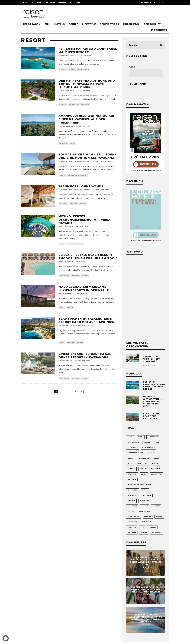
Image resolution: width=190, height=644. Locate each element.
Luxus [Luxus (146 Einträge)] (144, 473)
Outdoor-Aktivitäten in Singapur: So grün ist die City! (153, 401)
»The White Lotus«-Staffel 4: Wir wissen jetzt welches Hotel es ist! (146, 559)
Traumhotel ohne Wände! (82, 188)
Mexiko (62, 245)
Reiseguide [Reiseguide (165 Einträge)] (145, 500)
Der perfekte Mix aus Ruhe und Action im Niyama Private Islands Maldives (87, 84)
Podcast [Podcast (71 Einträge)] (131, 500)
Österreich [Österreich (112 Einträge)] (157, 531)
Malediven (63, 70)
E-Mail (133, 67)
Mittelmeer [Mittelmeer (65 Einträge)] (133, 489)
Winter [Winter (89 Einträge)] (144, 531)
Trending (159, 30)
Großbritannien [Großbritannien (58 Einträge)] (135, 453)
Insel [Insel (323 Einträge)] (130, 463)
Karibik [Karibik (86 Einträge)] (143, 468)
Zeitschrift (36, 3)
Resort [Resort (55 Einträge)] (145, 505)
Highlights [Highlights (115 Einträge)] (153, 453)
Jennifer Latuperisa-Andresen (74, 162)
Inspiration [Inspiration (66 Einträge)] (142, 463)
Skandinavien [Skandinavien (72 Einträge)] (134, 515)
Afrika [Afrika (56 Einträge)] (131, 437)
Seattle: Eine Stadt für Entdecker (152, 416)
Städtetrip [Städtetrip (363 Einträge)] (133, 520)
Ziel (47, 24)
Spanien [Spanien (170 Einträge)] (148, 515)
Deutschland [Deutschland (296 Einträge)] (133, 442)
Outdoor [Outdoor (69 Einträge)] (147, 494)
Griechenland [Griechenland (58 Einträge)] (149, 448)
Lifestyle (89, 24)
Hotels (60, 24)
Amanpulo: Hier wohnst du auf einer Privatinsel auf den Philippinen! (87, 120)
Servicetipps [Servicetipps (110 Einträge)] (145, 510)
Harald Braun (66, 228)
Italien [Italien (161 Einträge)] (155, 463)
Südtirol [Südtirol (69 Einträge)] (132, 526)
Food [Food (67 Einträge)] (157, 442)
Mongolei (70, 309)
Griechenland (64, 277)
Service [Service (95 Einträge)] (131, 510)
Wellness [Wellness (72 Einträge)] (132, 531)
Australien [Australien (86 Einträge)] (153, 437)
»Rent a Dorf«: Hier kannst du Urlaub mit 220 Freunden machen (146, 588)
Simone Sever (65, 328)
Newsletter (65, 3)
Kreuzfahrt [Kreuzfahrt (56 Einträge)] (156, 468)
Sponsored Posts (83, 70)
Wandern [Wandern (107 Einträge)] (152, 526)
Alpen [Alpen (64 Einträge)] (141, 437)
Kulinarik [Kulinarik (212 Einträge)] (132, 473)
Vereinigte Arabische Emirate (78, 176)
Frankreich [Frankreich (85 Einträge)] (133, 448)
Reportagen (31, 24)
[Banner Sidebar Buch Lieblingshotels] (146, 243)
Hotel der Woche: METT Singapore (152, 359)
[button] (6, 638)
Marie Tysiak (65, 295)
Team (25, 3)
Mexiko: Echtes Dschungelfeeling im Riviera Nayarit (85, 221)
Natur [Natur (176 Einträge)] (145, 489)
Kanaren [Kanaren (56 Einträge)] (131, 468)
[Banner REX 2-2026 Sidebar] (146, 173)
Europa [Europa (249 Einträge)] (147, 442)
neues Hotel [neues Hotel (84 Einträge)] (133, 494)
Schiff (73, 24)
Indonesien (63, 205)
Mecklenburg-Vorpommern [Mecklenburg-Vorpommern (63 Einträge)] (140, 484)
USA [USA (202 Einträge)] (142, 526)
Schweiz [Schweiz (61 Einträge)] (156, 505)
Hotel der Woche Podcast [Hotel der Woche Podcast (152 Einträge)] (149, 458)
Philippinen (63, 144)
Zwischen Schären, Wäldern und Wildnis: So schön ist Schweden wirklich (146, 616)
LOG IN (77, 3)
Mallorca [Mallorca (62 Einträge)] (132, 479)
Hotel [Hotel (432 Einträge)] (130, 458)
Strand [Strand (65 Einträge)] (159, 515)
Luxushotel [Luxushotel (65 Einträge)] (156, 473)
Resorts (72, 70)
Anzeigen (50, 3)
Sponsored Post (67, 56)
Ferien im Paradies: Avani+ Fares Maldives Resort (154, 385)
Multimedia (131, 24)
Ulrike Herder (66, 127)
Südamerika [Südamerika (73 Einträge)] (147, 520)
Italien (62, 345)
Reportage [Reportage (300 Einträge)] (132, 505)
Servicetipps (110, 24)
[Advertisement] (146, 298)
